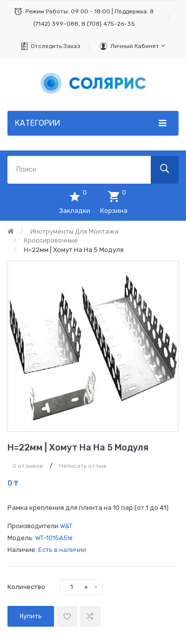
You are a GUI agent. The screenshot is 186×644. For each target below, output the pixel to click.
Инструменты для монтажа (74, 231)
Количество (26, 587)
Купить (31, 616)
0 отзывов (28, 466)
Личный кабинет (138, 46)
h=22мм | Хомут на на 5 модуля (74, 250)
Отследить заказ (56, 46)
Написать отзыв (83, 466)
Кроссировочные (51, 240)
